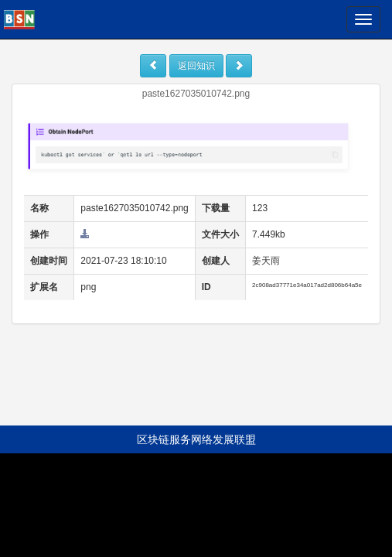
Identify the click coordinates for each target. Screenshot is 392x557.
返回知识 (196, 66)
